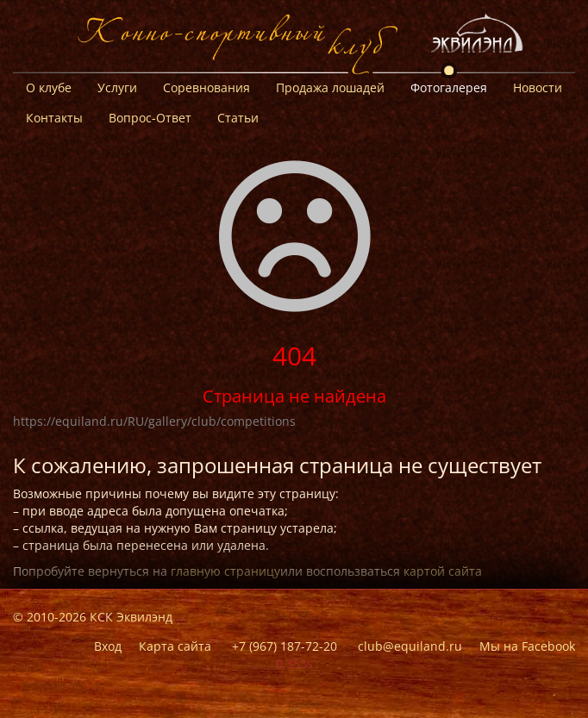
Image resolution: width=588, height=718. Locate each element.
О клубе (49, 87)
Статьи (238, 118)
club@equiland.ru (410, 646)
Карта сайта (175, 646)
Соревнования (206, 87)
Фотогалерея (449, 87)
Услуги (117, 87)
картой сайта (443, 571)
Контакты (54, 118)
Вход (108, 646)
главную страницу (225, 571)
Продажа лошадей (330, 87)
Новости (538, 87)
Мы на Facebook (527, 646)
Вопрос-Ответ (150, 118)
